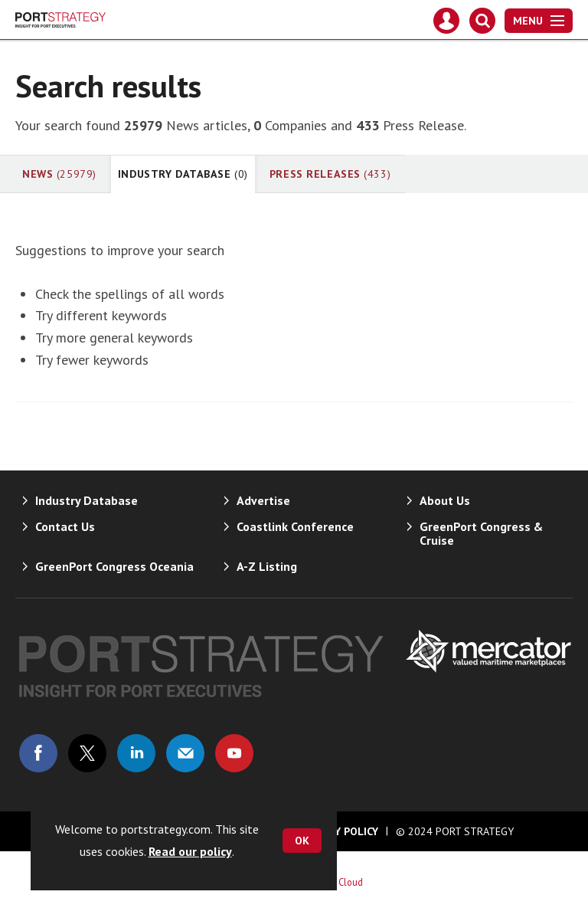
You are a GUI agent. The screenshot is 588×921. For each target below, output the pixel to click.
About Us (445, 500)
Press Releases (330, 174)
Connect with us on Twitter (87, 753)
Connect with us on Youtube (234, 753)
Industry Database (183, 174)
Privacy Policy (339, 831)
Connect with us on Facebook (38, 753)
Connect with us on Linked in (136, 753)
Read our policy (190, 851)
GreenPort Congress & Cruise (481, 533)
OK (302, 841)
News (59, 174)
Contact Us (65, 526)
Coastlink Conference (295, 526)
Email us (185, 753)
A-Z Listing (267, 566)
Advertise (263, 500)
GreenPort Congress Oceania (114, 566)
